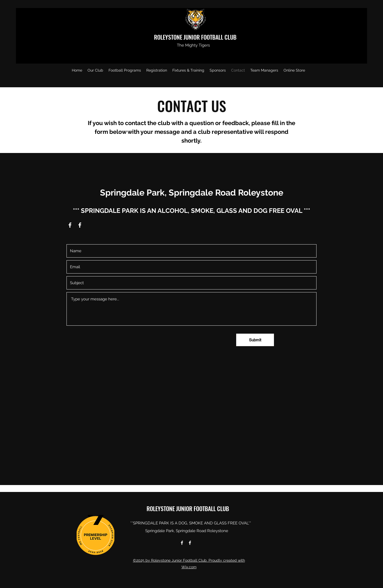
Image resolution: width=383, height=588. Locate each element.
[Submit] (255, 340)
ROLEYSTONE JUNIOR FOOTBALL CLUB (196, 37)
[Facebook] (70, 225)
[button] (95, 70)
